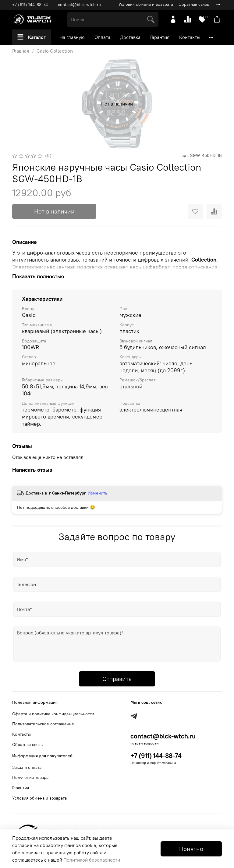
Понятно (191, 849)
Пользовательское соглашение (43, 724)
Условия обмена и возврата (146, 4)
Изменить (97, 493)
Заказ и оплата (27, 767)
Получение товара (30, 777)
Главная (21, 51)
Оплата (102, 37)
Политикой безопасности (92, 860)
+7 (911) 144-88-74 (30, 5)
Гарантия (160, 37)
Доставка (130, 37)
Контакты (190, 37)
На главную (72, 37)
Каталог (32, 37)
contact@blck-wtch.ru (79, 5)
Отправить (117, 679)
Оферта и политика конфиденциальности (53, 714)
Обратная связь (194, 4)
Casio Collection (55, 51)
